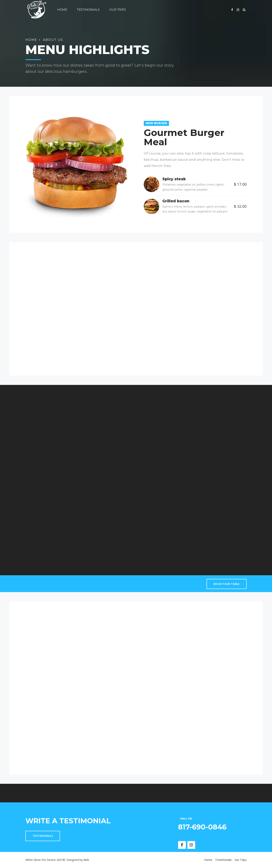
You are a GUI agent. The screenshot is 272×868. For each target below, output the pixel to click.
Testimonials (88, 10)
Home (62, 10)
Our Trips (118, 10)
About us (53, 40)
